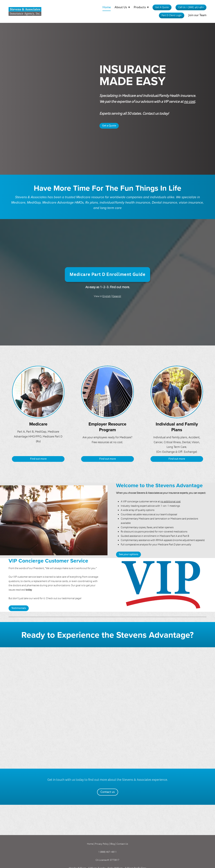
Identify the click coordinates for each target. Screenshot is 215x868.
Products (141, 7)
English (107, 296)
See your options (128, 554)
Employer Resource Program (107, 427)
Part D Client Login (172, 15)
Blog (113, 844)
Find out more (38, 459)
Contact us (108, 792)
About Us (122, 7)
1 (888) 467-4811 (107, 852)
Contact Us (122, 844)
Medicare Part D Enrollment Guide (107, 275)
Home (107, 7)
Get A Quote (162, 7)
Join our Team (197, 15)
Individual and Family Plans (177, 427)
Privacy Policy (102, 844)
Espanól (117, 296)
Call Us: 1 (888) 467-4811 (191, 7)
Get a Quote (109, 126)
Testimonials (19, 608)
